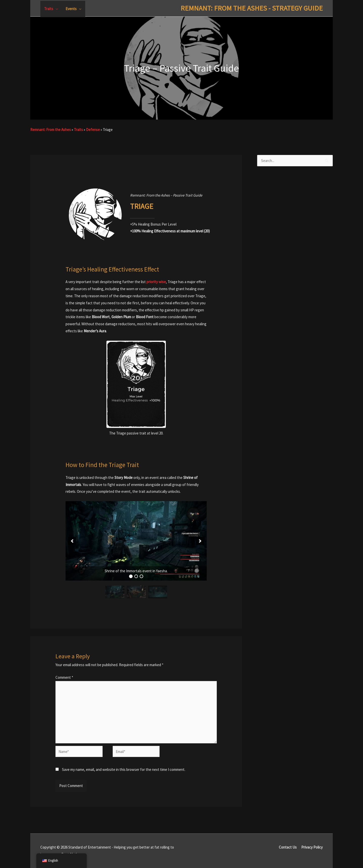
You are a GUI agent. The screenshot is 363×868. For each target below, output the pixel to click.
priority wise (156, 282)
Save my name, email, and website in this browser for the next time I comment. (124, 769)
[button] (72, 541)
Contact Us (288, 847)
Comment (64, 677)
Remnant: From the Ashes (51, 130)
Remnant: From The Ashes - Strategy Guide (252, 8)
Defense (93, 130)
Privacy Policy (312, 847)
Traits (78, 130)
